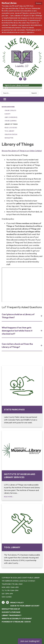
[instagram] (25, 80)
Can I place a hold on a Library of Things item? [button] (18, 316)
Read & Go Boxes (11, 128)
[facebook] (21, 80)
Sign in (28, 622)
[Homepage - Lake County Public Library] (22, 58)
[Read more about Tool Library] (22, 536)
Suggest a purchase (11, 612)
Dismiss (39, 3)
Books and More (8, 107)
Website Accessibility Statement (17, 619)
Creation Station (11, 134)
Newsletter (9, 138)
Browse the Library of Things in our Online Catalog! (22, 151)
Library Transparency (12, 615)
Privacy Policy (17, 603)
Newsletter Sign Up (11, 609)
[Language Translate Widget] (6, 88)
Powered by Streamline (13, 622)
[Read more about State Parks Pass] (22, 396)
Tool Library (9, 131)
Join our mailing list (30, 641)
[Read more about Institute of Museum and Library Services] (22, 465)
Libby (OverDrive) (11, 117)
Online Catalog (10, 110)
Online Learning (11, 121)
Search (34, 93)
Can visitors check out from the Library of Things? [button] (17, 345)
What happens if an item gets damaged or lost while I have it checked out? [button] (17, 331)
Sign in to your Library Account (17, 85)
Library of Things (11, 124)
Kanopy (7, 114)
